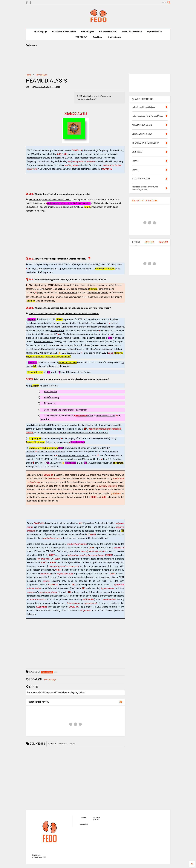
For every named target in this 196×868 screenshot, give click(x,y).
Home (28, 75)
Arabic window (114, 37)
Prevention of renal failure (64, 32)
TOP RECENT (81, 37)
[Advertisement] (75, 234)
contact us (84, 824)
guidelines (116, 493)
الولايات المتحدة (50, 679)
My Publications (154, 32)
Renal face (98, 37)
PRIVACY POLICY (97, 819)
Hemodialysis (88, 32)
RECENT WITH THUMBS (145, 201)
